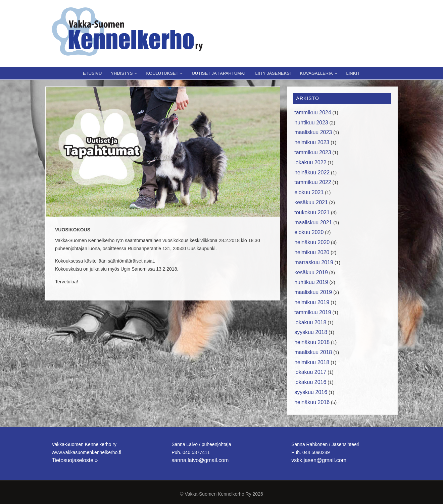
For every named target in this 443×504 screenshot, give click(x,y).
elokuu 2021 (309, 192)
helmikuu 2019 (312, 302)
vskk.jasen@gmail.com (319, 460)
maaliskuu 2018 (313, 352)
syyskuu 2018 (311, 332)
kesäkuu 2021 (311, 202)
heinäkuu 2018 (312, 342)
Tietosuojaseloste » (75, 460)
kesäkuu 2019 (311, 272)
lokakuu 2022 (310, 162)
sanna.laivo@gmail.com (200, 460)
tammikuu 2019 (313, 312)
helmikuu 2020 (312, 252)
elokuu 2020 (309, 232)
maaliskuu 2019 (313, 292)
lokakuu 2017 (310, 372)
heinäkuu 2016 (312, 402)
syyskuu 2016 (311, 392)
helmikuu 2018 (312, 362)
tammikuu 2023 (313, 152)
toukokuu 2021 (312, 212)
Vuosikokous (73, 230)
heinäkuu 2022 (312, 173)
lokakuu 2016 (310, 382)
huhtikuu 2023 (311, 123)
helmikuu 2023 (312, 142)
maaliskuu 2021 (313, 222)
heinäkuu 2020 (312, 242)
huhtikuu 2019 (311, 282)
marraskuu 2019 (314, 262)
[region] (163, 152)
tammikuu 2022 (313, 182)
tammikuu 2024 (313, 113)
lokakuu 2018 (310, 322)
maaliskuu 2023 (313, 132)
